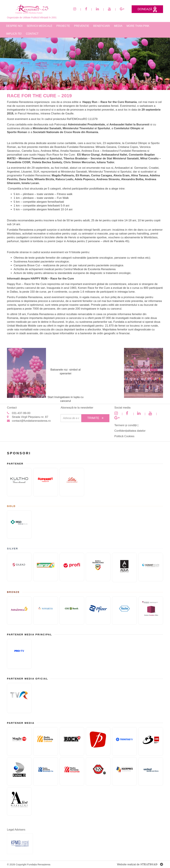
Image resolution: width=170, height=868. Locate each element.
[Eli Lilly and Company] (72, 482)
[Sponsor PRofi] (72, 567)
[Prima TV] (98, 741)
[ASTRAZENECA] (19, 611)
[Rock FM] (72, 741)
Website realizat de (140, 865)
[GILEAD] (19, 567)
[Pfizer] (98, 611)
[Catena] (45, 567)
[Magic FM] (19, 741)
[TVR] (19, 698)
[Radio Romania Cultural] (45, 741)
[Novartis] (45, 611)
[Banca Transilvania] (98, 567)
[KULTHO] (19, 482)
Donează (147, 9)
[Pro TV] (19, 654)
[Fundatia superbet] (45, 482)
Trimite (95, 418)
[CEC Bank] (72, 611)
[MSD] (19, 525)
